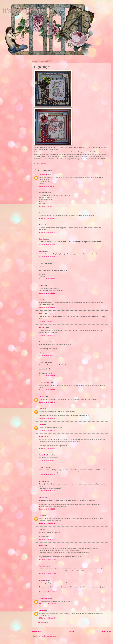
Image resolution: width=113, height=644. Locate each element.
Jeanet (41, 251)
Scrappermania (44, 598)
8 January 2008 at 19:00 (47, 356)
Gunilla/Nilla (43, 174)
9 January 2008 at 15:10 (47, 461)
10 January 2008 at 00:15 (47, 523)
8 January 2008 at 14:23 (47, 307)
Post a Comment (42, 622)
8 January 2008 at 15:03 (47, 321)
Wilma (41, 285)
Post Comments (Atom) (48, 636)
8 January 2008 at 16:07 (47, 335)
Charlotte (42, 580)
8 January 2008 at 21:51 (47, 430)
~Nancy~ (42, 467)
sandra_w (42, 328)
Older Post (106, 631)
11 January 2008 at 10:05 (47, 592)
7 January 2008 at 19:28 (47, 218)
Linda (41, 409)
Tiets (41, 225)
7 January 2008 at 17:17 (47, 186)
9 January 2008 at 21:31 (47, 491)
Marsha (42, 497)
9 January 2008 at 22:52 (47, 509)
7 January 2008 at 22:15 (47, 257)
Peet (41, 530)
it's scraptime (23, 10)
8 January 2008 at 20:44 (47, 402)
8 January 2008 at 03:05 (47, 279)
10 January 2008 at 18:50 (47, 574)
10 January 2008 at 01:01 (47, 539)
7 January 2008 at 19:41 (47, 232)
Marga (41, 546)
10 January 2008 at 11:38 (47, 559)
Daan (41, 213)
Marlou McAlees (45, 455)
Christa (42, 481)
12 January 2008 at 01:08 (47, 604)
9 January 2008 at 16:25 (47, 475)
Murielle (42, 610)
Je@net (42, 396)
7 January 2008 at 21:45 (47, 245)
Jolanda (42, 239)
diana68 (42, 437)
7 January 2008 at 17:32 (47, 206)
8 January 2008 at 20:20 (47, 390)
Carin (41, 515)
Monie (41, 314)
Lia (40, 300)
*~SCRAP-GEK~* (45, 382)
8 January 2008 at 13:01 (47, 293)
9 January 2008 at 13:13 (47, 448)
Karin (41, 425)
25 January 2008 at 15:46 (47, 618)
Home (72, 631)
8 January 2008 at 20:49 (47, 418)
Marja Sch (43, 566)
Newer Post (37, 631)
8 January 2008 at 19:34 (47, 376)
